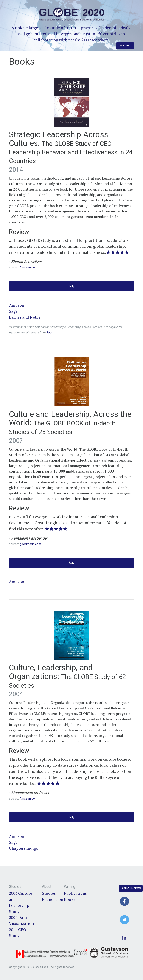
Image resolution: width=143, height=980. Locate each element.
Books (70, 899)
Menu (125, 46)
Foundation (53, 899)
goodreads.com (30, 544)
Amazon (17, 305)
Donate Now (131, 888)
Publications (75, 893)
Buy (72, 286)
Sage (13, 311)
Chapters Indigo (24, 848)
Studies (49, 893)
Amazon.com (28, 267)
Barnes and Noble (25, 317)
